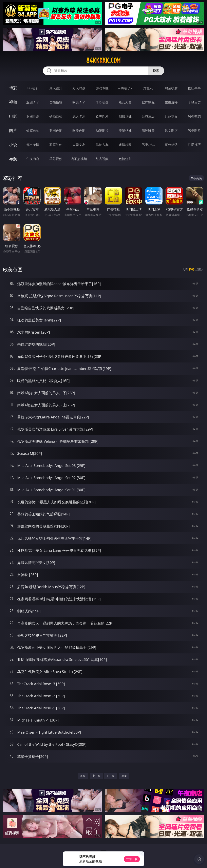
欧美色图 (79, 131)
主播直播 (171, 102)
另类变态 (194, 116)
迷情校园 (125, 145)
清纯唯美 (148, 131)
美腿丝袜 (125, 131)
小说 (13, 145)
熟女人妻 (125, 102)
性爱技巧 (194, 145)
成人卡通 (79, 116)
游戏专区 (102, 88)
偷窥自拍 (33, 131)
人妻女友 (79, 145)
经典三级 (148, 116)
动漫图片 (102, 131)
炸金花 (148, 88)
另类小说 (148, 145)
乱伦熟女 (171, 116)
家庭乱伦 (56, 145)
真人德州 (56, 88)
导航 (13, 159)
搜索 (156, 71)
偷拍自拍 (56, 116)
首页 (83, 776)
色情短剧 (125, 159)
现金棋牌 (171, 88)
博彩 (13, 88)
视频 (13, 102)
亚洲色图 (56, 131)
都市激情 (33, 145)
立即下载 (132, 859)
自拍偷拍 (56, 102)
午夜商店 (33, 159)
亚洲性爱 (33, 116)
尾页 (124, 776)
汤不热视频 (79, 159)
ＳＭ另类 (194, 102)
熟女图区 (171, 131)
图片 (13, 130)
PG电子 (33, 88)
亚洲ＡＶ (33, 102)
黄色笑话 (171, 145)
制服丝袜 (125, 116)
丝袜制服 (148, 102)
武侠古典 (102, 145)
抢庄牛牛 (194, 88)
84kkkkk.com (103, 60)
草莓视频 (56, 159)
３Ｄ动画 (102, 102)
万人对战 (79, 88)
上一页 (96, 776)
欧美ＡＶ (79, 102)
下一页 (111, 776)
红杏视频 (102, 159)
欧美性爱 (102, 116)
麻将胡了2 (125, 88)
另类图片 (194, 131)
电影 (13, 116)
